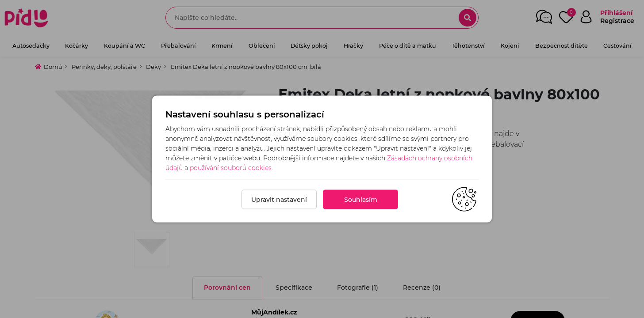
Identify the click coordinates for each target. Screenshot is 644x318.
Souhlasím (361, 200)
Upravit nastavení (279, 200)
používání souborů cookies (231, 168)
